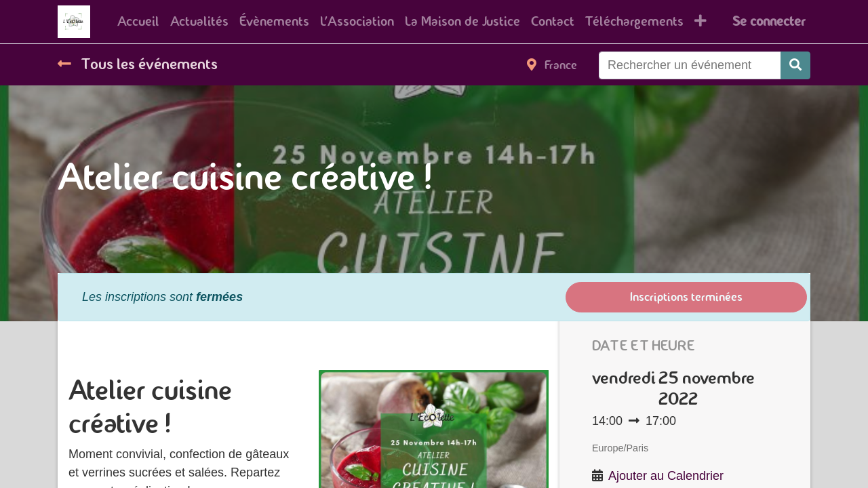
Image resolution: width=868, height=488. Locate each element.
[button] (701, 22)
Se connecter (769, 21)
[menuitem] (138, 22)
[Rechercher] (795, 65)
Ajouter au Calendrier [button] (666, 476)
